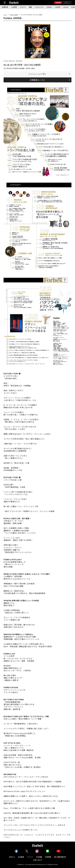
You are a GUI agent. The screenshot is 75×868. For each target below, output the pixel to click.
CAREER (58, 7)
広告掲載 (39, 857)
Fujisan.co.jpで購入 (38, 74)
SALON (66, 7)
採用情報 (48, 857)
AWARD (49, 7)
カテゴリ (23, 7)
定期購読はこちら (37, 80)
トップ (5, 15)
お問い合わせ (38, 860)
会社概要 (21, 857)
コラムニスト (39, 7)
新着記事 (5, 7)
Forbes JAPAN (14, 15)
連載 (30, 7)
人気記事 (14, 7)
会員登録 (58, 3)
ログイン (67, 3)
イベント (30, 857)
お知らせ (12, 857)
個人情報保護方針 (60, 857)
